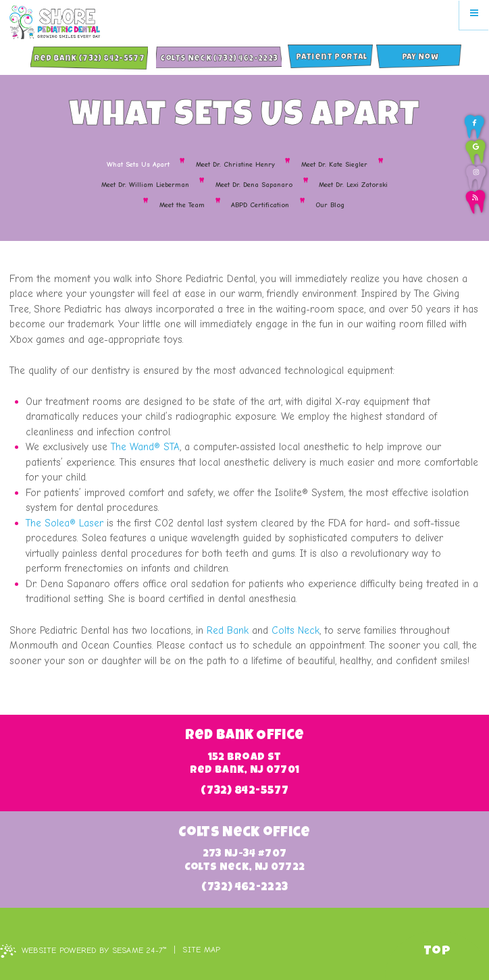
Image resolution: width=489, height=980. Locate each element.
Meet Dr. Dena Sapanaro (254, 185)
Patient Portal (331, 58)
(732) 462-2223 (245, 888)
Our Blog (330, 205)
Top (437, 952)
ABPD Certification (260, 205)
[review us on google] (475, 152)
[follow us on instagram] (476, 177)
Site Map (201, 950)
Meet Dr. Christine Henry (235, 165)
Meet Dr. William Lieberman (145, 185)
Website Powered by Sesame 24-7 (83, 951)
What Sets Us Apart (138, 165)
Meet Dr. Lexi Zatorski (353, 185)
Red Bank (228, 630)
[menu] (474, 15)
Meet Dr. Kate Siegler (334, 165)
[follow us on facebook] (474, 127)
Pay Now (420, 58)
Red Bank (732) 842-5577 (89, 59)
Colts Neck (295, 630)
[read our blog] (475, 202)
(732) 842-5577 (244, 791)
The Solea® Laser (65, 523)
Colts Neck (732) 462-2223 (219, 59)
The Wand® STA (145, 447)
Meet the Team (182, 205)
